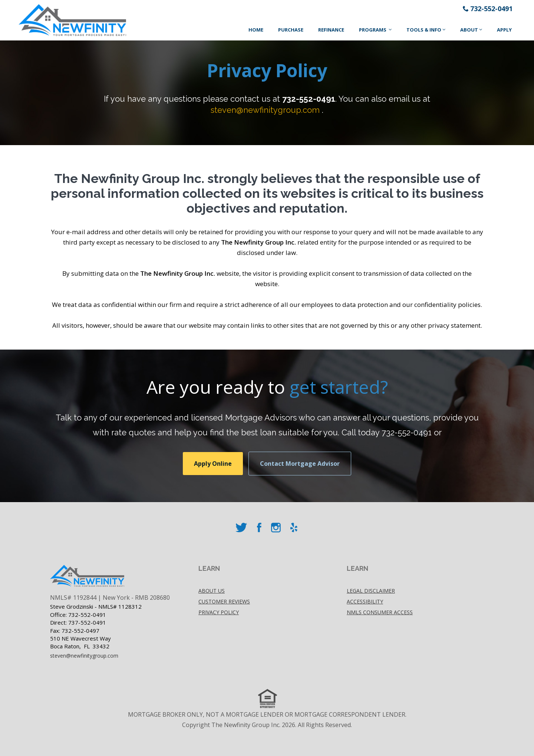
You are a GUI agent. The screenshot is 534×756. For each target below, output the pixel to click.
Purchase (291, 30)
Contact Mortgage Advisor (300, 464)
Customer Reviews (224, 601)
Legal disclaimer (371, 591)
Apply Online (213, 464)
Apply (504, 30)
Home (256, 30)
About (469, 30)
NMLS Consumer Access (380, 612)
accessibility (365, 601)
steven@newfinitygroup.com (265, 110)
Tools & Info (424, 30)
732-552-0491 (491, 9)
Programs (373, 30)
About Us (212, 591)
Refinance (331, 30)
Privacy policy (219, 612)
